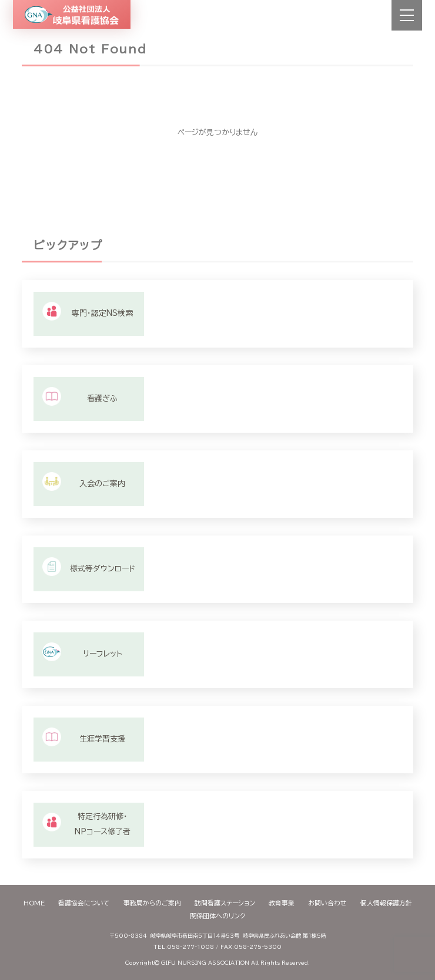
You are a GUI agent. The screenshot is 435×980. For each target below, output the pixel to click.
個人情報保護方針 (386, 903)
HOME (34, 903)
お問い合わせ (327, 903)
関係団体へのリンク (217, 916)
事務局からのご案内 (152, 903)
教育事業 (282, 903)
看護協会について (84, 903)
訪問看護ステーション (225, 903)
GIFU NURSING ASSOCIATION (205, 963)
